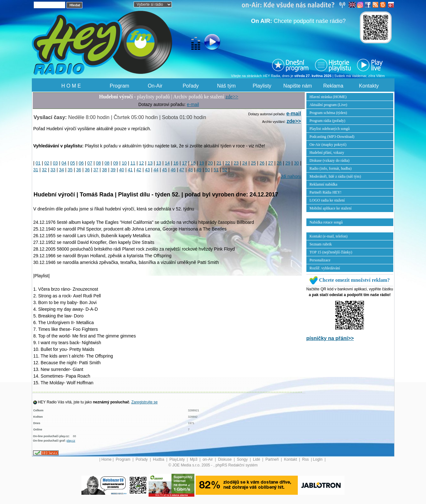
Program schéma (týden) (328, 113)
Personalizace (320, 260)
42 (139, 170)
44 (156, 170)
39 (113, 170)
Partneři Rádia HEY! (326, 192)
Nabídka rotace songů (326, 222)
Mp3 (194, 459)
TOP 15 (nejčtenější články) (331, 252)
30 (297, 163)
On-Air (155, 86)
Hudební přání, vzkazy (327, 153)
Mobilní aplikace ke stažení (331, 208)
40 (122, 170)
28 (279, 163)
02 (47, 163)
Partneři (272, 459)
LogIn (318, 459)
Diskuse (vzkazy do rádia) (330, 160)
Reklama (333, 86)
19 (202, 163)
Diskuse (225, 459)
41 (130, 170)
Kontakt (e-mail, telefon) (329, 236)
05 (73, 163)
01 (38, 163)
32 (45, 170)
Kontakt (291, 459)
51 (216, 170)
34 (62, 170)
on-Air (208, 459)
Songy (243, 459)
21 (219, 163)
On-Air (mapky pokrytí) (328, 145)
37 (96, 170)
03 (55, 163)
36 (79, 170)
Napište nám (298, 86)
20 (210, 163)
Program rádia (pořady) (328, 121)
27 (271, 163)
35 (70, 170)
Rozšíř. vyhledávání (325, 268)
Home (107, 459)
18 (193, 163)
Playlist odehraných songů (330, 129)
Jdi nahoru (291, 176)
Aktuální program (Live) (328, 105)
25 (254, 163)
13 (150, 163)
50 (208, 170)
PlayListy (178, 459)
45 (165, 170)
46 (173, 170)
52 (225, 170)
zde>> (232, 97)
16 (176, 163)
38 (105, 170)
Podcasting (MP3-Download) (332, 137)
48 (191, 170)
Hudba (159, 459)
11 (133, 163)
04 (64, 163)
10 (124, 163)
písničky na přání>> (330, 338)
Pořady (191, 86)
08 (99, 163)
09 (116, 163)
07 (90, 163)
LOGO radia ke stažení (327, 200)
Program (119, 86)
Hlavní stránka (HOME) (328, 97)
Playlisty (262, 86)
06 (81, 163)
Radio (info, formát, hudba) (331, 168)
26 (262, 163)
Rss (306, 459)
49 (199, 170)
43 (148, 170)
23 (236, 163)
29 (288, 163)
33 (53, 170)
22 (227, 163)
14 (167, 163)
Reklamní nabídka (324, 184)
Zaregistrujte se (145, 402)
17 (185, 163)
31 (36, 170)
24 (245, 163)
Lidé (257, 459)
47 (182, 170)
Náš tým (226, 86)
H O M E (71, 86)
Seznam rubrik (321, 244)
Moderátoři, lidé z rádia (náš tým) (335, 176)
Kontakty (369, 86)
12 (142, 163)
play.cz (71, 441)
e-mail (193, 104)
